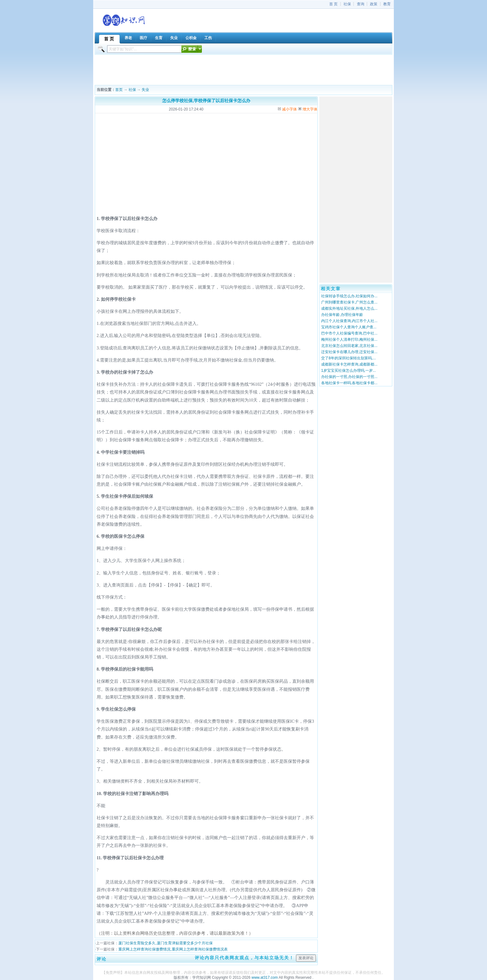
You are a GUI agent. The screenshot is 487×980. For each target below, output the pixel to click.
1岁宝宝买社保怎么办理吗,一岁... (348, 371)
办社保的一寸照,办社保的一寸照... (349, 377)
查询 (361, 4)
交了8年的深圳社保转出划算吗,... (348, 358)
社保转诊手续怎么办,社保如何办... (349, 296)
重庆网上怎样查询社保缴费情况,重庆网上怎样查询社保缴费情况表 (173, 949)
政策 (374, 4)
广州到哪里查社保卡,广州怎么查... (349, 302)
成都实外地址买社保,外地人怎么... (349, 308)
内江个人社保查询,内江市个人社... (349, 321)
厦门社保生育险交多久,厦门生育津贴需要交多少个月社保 (165, 943)
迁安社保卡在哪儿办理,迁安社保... (349, 352)
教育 (387, 4)
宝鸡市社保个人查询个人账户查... (349, 327)
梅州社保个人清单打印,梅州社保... (349, 339)
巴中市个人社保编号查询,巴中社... (349, 333)
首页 (119, 90)
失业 (145, 90)
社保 (347, 4)
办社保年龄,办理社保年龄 (342, 315)
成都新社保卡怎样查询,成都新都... (349, 364)
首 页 (333, 4)
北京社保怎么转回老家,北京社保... (349, 346)
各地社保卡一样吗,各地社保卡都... (349, 383)
